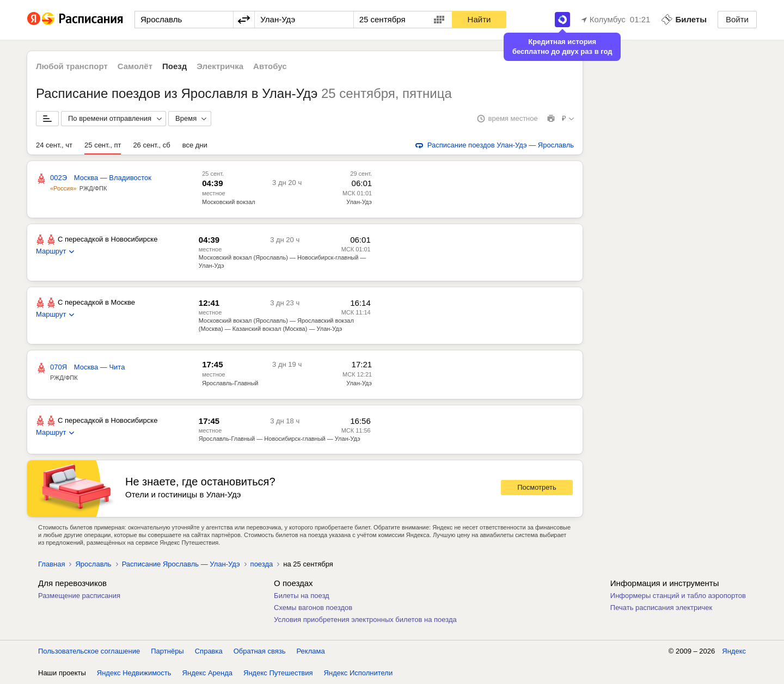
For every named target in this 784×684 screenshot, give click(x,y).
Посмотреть (537, 487)
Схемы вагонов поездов (313, 608)
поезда (262, 564)
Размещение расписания (79, 596)
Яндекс (734, 651)
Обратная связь (260, 651)
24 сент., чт (54, 145)
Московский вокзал (229, 202)
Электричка (220, 66)
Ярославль (93, 564)
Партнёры (167, 651)
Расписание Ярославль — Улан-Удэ (181, 564)
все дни (195, 145)
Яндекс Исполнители (359, 673)
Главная (51, 564)
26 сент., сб (151, 145)
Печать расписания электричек (661, 608)
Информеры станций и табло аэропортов (678, 596)
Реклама (311, 651)
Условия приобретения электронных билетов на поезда (365, 620)
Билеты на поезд (302, 596)
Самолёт (135, 66)
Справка (209, 651)
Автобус (270, 66)
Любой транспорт (72, 66)
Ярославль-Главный (230, 383)
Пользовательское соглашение (89, 651)
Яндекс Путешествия (278, 673)
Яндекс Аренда (207, 673)
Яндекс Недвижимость (134, 673)
